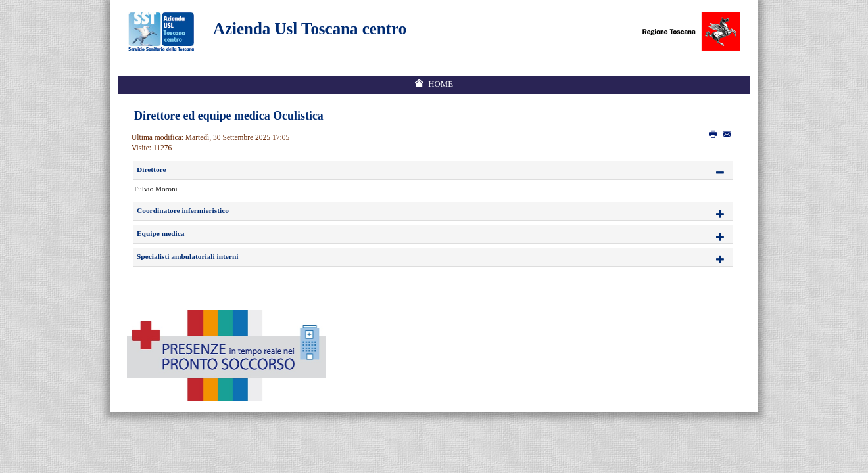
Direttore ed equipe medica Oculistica (229, 116)
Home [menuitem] (441, 84)
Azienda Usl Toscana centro (310, 29)
